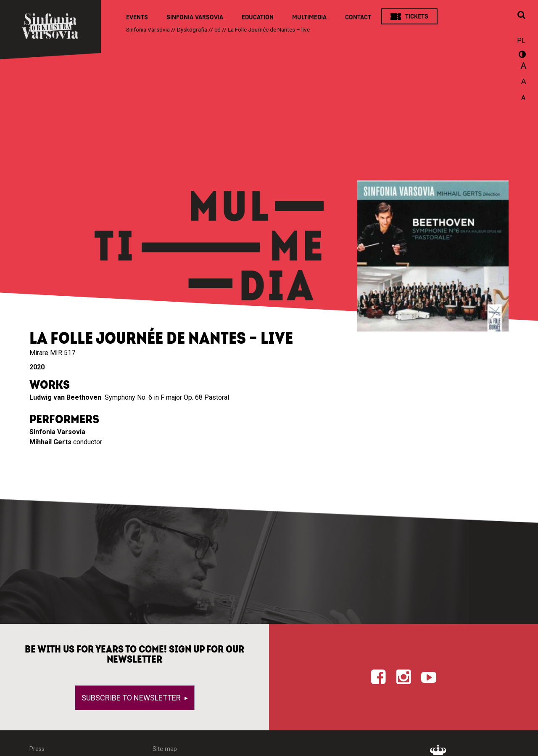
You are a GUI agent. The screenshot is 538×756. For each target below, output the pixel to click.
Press (37, 749)
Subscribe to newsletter (132, 698)
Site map (165, 749)
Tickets (417, 16)
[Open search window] (521, 16)
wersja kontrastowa (521, 56)
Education (258, 17)
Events (137, 17)
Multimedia (309, 17)
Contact (358, 17)
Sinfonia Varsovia (195, 17)
